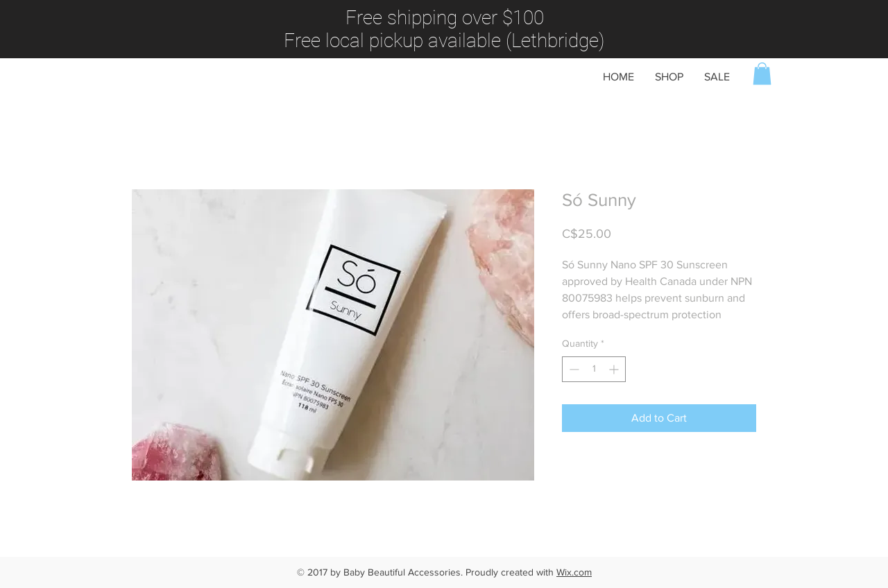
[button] (762, 73)
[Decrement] (573, 369)
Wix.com (574, 572)
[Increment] (615, 369)
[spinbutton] (594, 369)
